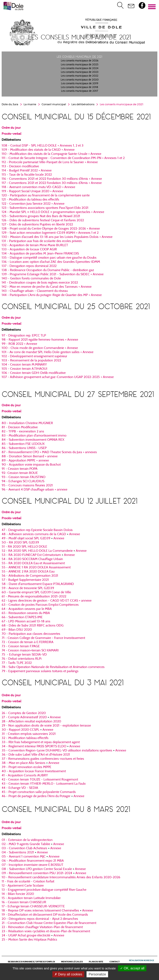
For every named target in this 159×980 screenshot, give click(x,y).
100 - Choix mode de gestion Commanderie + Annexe (40, 348)
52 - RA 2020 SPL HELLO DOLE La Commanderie (38, 551)
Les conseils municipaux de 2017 (80, 91)
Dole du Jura (10, 105)
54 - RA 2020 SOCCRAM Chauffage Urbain (32, 559)
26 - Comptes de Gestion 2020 (24, 713)
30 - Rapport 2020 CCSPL (20, 730)
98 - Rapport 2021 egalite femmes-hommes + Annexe (40, 340)
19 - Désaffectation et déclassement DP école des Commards (45, 915)
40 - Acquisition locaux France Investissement (34, 771)
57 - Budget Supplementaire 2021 (25, 580)
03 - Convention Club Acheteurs (24, 848)
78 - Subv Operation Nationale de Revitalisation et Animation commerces (53, 667)
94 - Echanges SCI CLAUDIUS (23, 481)
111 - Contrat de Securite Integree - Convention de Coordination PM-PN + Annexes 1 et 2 (63, 158)
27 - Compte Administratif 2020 (24, 717)
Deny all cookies (68, 974)
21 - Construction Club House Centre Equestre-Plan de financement (49, 923)
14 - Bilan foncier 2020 (18, 894)
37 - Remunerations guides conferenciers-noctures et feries (43, 759)
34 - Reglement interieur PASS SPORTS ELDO (34, 746)
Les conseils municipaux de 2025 (80, 65)
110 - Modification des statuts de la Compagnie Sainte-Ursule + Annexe (51, 154)
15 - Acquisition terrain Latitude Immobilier (31, 898)
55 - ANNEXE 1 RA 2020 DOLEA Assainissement (36, 568)
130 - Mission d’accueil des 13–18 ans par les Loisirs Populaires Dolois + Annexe (57, 237)
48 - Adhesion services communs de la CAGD (34, 534)
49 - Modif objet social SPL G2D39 (26, 538)
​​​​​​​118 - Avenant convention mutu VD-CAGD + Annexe (38, 187)
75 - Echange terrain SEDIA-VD (24, 655)
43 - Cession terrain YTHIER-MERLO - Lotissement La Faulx (44, 784)
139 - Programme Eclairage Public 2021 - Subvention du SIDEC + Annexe (53, 274)
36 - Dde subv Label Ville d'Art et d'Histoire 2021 (36, 755)
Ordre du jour (11, 128)
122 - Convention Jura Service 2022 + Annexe (33, 204)
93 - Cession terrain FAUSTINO (23, 477)
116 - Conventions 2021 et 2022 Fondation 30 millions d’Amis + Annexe (52, 179)
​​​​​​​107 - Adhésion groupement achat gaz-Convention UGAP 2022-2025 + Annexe (58, 377)
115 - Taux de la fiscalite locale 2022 (27, 175)
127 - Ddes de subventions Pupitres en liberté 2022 (37, 225)
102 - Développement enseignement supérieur (34, 356)
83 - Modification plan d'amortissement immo (34, 436)
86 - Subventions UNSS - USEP (24, 448)
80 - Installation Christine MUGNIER (27, 423)
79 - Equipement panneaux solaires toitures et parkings (40, 671)
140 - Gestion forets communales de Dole (31, 279)
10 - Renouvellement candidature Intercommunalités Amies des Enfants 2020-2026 (61, 877)
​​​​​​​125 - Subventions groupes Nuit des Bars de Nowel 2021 (41, 216)
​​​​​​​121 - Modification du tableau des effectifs (30, 200)
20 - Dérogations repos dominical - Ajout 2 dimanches (40, 919)
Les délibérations (83, 105)
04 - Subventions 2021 (18, 853)
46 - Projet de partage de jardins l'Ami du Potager (36, 796)
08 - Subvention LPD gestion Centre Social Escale (37, 869)
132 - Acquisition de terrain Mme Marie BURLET (35, 245)
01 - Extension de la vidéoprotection (27, 840)
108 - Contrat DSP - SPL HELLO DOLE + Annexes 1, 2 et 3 (43, 146)
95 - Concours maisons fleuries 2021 (27, 486)
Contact (115, 962)
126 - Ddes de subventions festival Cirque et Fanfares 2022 (43, 220)
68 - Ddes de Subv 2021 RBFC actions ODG (33, 626)
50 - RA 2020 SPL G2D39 (20, 543)
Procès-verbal (11, 134)
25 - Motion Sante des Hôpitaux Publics (29, 940)
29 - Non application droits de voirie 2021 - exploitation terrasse (46, 726)
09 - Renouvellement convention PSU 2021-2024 (37, 873)
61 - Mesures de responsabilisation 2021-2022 (34, 597)
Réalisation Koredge (142, 960)
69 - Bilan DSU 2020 (17, 630)
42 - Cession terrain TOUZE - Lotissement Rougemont (40, 780)
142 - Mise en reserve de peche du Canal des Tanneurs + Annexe (47, 287)
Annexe (75, 534)
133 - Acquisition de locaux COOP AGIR (29, 250)
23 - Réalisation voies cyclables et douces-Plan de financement (46, 931)
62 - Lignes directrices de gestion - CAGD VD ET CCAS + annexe (47, 601)
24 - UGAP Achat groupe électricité (26, 936)
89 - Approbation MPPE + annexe (25, 461)
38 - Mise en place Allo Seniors (23, 763)
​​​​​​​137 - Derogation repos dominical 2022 (29, 266)
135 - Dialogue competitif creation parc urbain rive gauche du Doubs (49, 258)
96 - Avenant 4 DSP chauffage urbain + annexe (34, 490)
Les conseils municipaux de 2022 (80, 76)
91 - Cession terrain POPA (20, 469)
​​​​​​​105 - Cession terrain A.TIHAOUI (24, 369)
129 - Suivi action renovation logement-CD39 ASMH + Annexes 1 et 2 (50, 233)
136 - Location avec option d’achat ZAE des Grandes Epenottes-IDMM (51, 262)
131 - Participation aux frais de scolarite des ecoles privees (42, 241)
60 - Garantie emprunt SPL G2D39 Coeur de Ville (36, 592)
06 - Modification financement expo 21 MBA (33, 861)
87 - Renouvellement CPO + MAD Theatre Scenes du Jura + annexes (49, 452)
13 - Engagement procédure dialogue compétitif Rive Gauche (44, 890)
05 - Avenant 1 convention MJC (24, 857)
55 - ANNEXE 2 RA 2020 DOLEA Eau (28, 572)
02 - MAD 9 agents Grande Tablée (26, 844)
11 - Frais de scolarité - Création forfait (28, 882)
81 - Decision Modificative (20, 427)
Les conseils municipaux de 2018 (79, 87)
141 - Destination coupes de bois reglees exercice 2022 (40, 283)
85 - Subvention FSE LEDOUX (23, 444)
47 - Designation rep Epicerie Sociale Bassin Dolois (37, 530)
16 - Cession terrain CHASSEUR (24, 902)
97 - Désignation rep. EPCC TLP (24, 336)
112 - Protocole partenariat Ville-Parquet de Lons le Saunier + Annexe (50, 162)
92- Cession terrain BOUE (20, 473)
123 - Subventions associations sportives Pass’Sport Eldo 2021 (45, 208)
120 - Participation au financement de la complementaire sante (46, 196)
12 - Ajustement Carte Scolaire (23, 886)
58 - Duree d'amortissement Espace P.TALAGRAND (38, 584)
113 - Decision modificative (20, 166)
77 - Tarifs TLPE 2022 (17, 663)
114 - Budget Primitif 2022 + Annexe (27, 171)
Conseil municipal (54, 105)
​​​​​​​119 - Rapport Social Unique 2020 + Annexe (32, 191)
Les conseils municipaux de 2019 (80, 84)
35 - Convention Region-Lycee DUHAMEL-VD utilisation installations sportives (57, 751)
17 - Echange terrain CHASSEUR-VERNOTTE (33, 907)
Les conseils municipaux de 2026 (80, 61)
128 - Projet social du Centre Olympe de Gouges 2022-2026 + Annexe (51, 229)
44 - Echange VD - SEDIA (20, 788)
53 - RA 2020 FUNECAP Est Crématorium (31, 555)
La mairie (30, 105)
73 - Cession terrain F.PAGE (21, 646)
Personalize (97, 974)
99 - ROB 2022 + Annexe (19, 344)
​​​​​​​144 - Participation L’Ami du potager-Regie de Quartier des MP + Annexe (52, 295)
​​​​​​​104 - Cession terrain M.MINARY (24, 365)
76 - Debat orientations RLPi (22, 659)
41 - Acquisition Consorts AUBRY (25, 776)
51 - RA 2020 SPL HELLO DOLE (24, 547)
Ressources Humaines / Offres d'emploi (31, 962)
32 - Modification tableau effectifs (25, 738)
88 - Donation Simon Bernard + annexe (30, 456)
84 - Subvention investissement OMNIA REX (33, 440)
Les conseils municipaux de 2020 (80, 80)
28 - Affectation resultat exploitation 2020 (31, 722)
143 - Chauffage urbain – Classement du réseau (35, 291)
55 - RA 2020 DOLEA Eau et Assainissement (33, 563)
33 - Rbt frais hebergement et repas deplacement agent (41, 742)
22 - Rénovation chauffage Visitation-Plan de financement (42, 927)
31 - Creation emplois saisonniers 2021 (29, 734)
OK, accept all (132, 968)
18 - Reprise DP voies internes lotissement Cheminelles (40, 911)
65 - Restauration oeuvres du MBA (26, 613)
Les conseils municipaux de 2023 (80, 72)
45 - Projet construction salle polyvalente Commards (39, 792)
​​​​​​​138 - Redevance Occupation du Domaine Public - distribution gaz (48, 270)
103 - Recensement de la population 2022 (31, 361)
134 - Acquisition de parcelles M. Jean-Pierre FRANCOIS (40, 254)
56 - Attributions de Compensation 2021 (30, 576)
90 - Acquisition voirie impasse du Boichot (31, 465)
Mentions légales (72, 962)
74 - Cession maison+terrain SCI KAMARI (30, 651)
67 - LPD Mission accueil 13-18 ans (26, 622)
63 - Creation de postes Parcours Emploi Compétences (40, 605)
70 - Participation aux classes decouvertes (31, 634)
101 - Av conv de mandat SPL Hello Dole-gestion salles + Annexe (48, 352)
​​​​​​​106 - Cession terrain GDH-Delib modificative (34, 373)
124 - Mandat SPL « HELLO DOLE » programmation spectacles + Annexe (53, 212)
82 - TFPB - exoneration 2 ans (23, 432)
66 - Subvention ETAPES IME (22, 617)
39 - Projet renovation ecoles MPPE (26, 767)
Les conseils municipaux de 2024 (80, 69)
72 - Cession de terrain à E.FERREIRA (28, 642)
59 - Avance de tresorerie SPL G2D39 (28, 588)
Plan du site (96, 962)
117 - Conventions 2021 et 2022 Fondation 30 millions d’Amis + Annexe (52, 183)
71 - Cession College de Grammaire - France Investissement (43, 638)
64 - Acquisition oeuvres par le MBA (27, 609)
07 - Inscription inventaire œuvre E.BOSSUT (33, 865)
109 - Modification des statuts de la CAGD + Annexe (38, 150)
